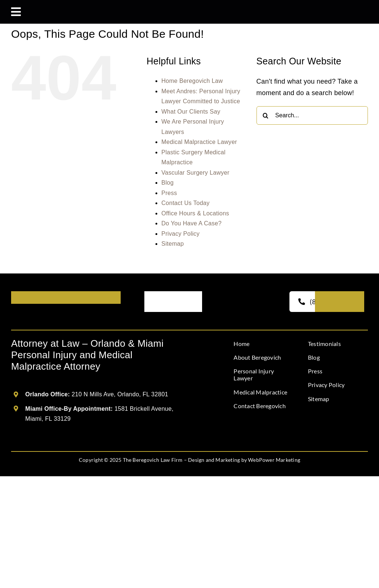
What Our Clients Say (191, 112)
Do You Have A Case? (192, 223)
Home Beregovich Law (192, 81)
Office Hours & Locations (195, 213)
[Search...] (312, 115)
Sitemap (173, 244)
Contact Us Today (185, 203)
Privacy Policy (180, 234)
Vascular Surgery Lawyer (195, 173)
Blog (167, 183)
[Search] (266, 115)
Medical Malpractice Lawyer (199, 142)
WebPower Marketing (274, 460)
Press (169, 193)
